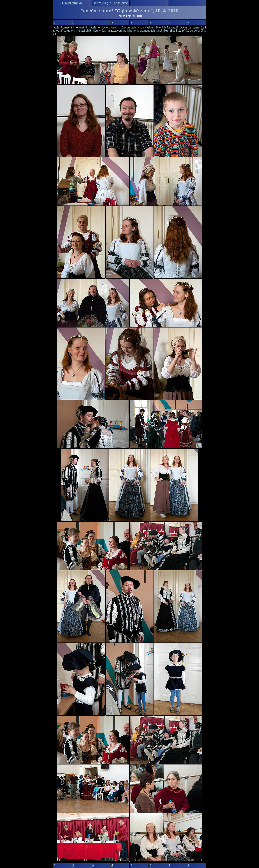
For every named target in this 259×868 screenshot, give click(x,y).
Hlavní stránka (72, 3)
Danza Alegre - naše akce (110, 3)
